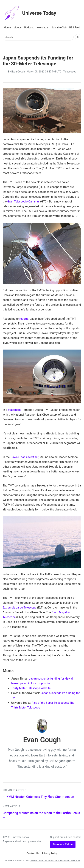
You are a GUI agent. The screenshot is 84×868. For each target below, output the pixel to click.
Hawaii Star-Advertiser (24, 457)
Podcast (29, 28)
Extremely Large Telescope (20, 608)
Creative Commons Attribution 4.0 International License (55, 860)
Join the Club (59, 28)
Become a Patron (63, 844)
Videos (18, 28)
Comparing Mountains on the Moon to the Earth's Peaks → (41, 815)
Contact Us (33, 854)
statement (14, 410)
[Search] (78, 37)
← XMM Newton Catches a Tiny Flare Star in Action (38, 797)
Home (7, 28)
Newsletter (43, 28)
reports (24, 319)
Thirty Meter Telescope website (31, 688)
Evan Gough (18, 72)
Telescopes (70, 72)
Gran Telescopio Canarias (24, 202)
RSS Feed (75, 28)
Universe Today (29, 13)
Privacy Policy (50, 854)
